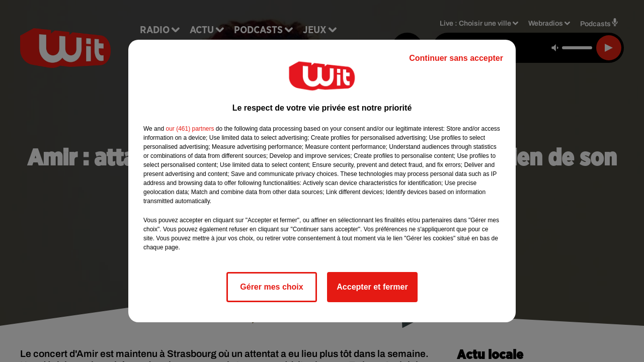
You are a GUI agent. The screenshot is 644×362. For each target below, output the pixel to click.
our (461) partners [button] (190, 129)
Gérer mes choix (271, 287)
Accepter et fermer (372, 287)
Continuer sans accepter (456, 58)
